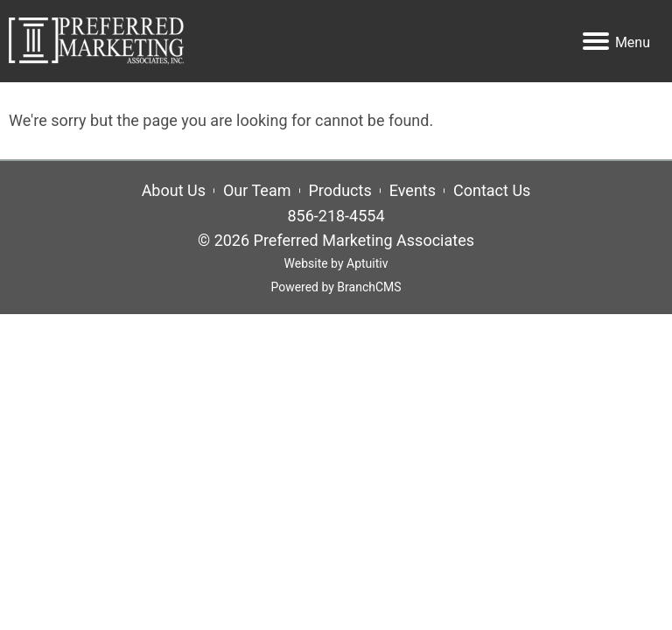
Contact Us (492, 190)
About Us (174, 190)
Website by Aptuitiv (336, 263)
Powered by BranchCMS (336, 287)
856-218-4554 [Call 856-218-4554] (336, 216)
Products (340, 190)
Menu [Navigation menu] (616, 42)
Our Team (257, 190)
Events (413, 190)
